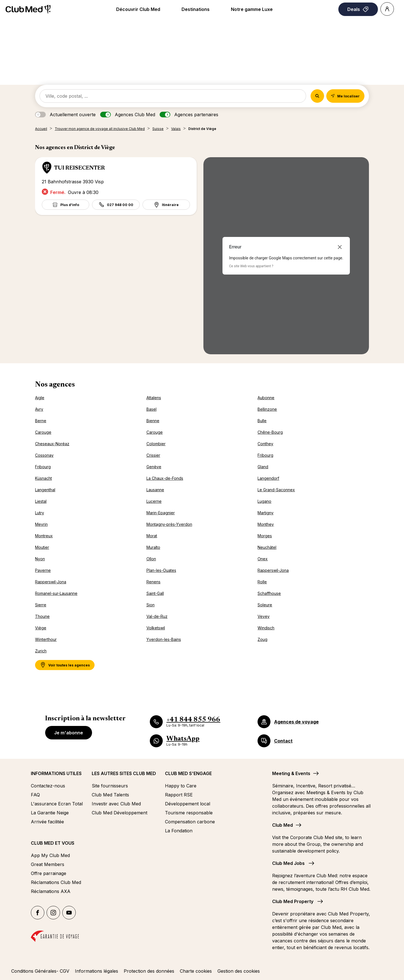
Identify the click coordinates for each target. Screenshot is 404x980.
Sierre (41, 605)
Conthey (265, 444)
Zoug (262, 639)
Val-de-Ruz (157, 616)
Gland (263, 467)
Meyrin (41, 524)
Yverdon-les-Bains (164, 639)
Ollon (151, 559)
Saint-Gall (155, 593)
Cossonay (44, 455)
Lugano (264, 501)
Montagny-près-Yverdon (169, 524)
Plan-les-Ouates (161, 570)
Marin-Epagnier (161, 513)
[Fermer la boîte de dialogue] (340, 247)
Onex (263, 559)
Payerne (43, 570)
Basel (151, 409)
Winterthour (46, 639)
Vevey (264, 616)
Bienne (153, 421)
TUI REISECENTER (80, 168)
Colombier (156, 444)
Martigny (266, 513)
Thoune (42, 616)
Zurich (41, 651)
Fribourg (265, 455)
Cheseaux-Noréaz (52, 444)
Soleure (265, 605)
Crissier (153, 455)
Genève (154, 467)
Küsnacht (43, 478)
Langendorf (268, 478)
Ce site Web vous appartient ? (251, 266)
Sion (151, 605)
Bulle (262, 421)
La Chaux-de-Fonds (165, 478)
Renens (153, 582)
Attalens (154, 398)
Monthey (266, 524)
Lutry (40, 513)
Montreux (44, 536)
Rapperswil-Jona (273, 570)
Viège (41, 628)
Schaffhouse (269, 593)
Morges (265, 536)
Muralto (153, 547)
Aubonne (266, 398)
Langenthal (45, 490)
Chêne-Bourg (270, 432)
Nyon (40, 559)
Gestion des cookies (239, 971)
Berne (41, 421)
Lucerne (154, 501)
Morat (152, 536)
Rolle (262, 582)
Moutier (42, 547)
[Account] (387, 9)
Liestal (41, 501)
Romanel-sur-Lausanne (56, 593)
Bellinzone (267, 409)
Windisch (266, 628)
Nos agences (55, 385)
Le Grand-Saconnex (276, 490)
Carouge (43, 432)
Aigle (40, 398)
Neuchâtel (267, 547)
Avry (39, 409)
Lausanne (155, 490)
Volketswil (156, 628)
